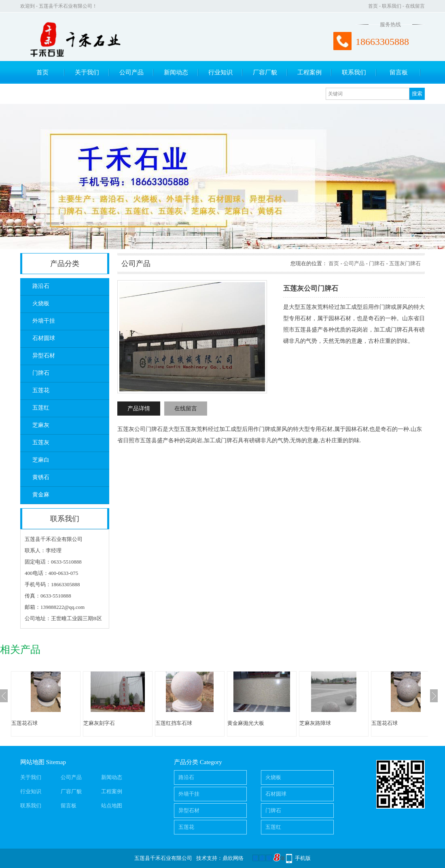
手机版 (303, 858)
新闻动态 (176, 72)
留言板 (399, 72)
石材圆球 (44, 338)
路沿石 (41, 286)
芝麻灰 (41, 425)
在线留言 (415, 6)
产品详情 (139, 409)
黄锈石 (41, 477)
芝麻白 (41, 460)
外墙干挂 (44, 321)
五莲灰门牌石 (405, 263)
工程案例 (309, 72)
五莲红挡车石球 (174, 723)
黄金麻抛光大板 (246, 723)
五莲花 (41, 390)
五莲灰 (41, 442)
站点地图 (112, 806)
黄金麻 (41, 495)
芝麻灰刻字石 (99, 723)
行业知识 (220, 72)
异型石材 (44, 356)
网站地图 (32, 762)
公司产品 (131, 72)
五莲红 (41, 408)
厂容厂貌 (265, 72)
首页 (373, 6)
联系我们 (392, 6)
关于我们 (87, 72)
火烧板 (41, 303)
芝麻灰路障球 (315, 723)
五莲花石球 (24, 723)
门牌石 (41, 373)
